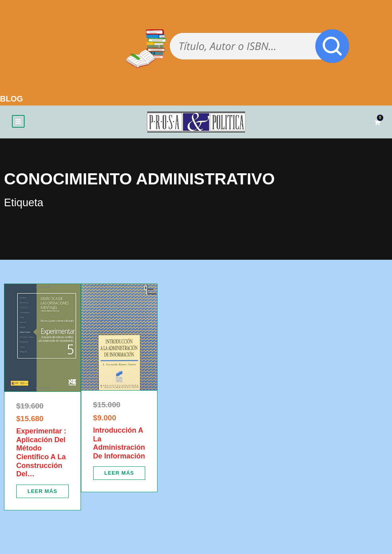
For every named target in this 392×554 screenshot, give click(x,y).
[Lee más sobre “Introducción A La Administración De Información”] (119, 473)
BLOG (12, 99)
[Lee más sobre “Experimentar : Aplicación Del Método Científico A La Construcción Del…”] (42, 491)
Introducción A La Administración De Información (119, 443)
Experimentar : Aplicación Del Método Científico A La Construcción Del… (41, 452)
